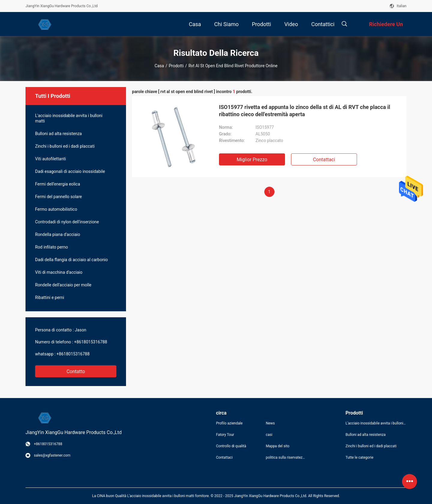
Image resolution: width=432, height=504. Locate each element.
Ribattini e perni (50, 297)
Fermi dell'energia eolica (58, 184)
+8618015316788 (91, 342)
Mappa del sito (278, 446)
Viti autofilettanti (51, 159)
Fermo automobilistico (56, 209)
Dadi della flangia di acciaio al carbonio (72, 260)
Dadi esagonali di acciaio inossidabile (70, 171)
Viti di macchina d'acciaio (59, 272)
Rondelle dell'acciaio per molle (63, 285)
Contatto (76, 371)
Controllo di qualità (231, 446)
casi (269, 435)
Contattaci (324, 160)
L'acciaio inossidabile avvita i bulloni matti (69, 118)
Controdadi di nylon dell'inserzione (67, 222)
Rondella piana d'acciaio (58, 234)
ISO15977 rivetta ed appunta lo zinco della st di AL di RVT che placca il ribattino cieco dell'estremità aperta (304, 111)
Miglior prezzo (252, 160)
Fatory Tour (225, 435)
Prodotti (176, 66)
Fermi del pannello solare (58, 197)
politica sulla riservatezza (286, 457)
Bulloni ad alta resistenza (58, 134)
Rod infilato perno (52, 247)
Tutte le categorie (360, 457)
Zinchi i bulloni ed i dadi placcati (65, 146)
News (270, 423)
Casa (159, 66)
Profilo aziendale (229, 423)
